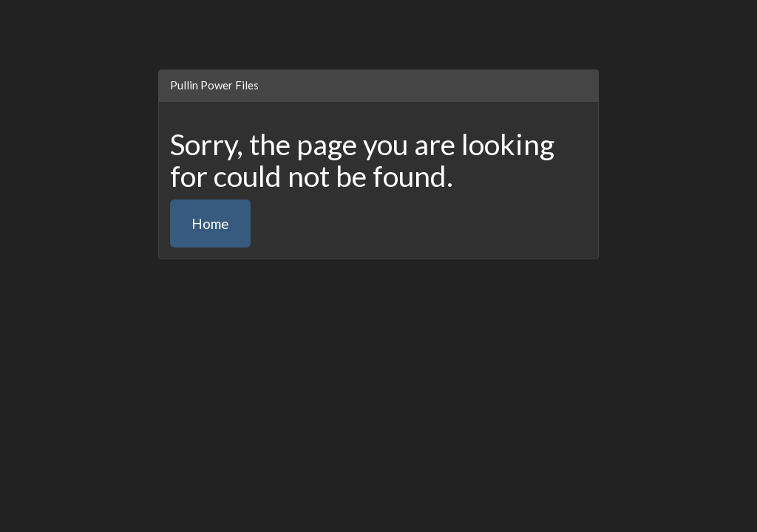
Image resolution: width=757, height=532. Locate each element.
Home (210, 224)
